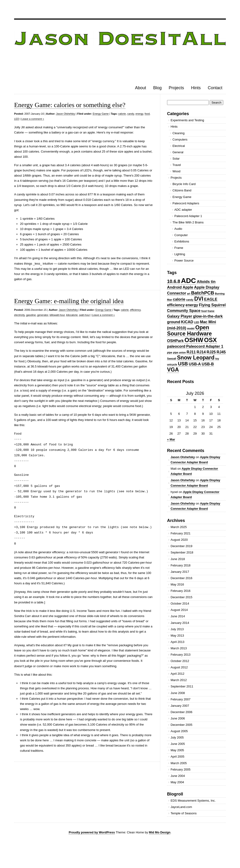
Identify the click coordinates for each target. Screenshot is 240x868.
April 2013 (178, 642)
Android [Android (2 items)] (174, 287)
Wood (176, 171)
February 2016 (181, 591)
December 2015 (182, 597)
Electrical (179, 146)
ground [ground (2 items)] (174, 322)
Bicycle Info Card (184, 184)
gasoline (31, 315)
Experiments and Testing (187, 120)
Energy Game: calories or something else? (70, 105)
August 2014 (179, 610)
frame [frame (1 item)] (211, 311)
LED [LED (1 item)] (197, 322)
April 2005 (178, 757)
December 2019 (182, 546)
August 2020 (179, 540)
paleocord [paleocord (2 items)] (176, 346)
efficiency (135, 310)
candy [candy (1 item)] (190, 300)
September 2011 (182, 686)
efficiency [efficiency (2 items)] (176, 305)
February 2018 (181, 565)
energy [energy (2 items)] (192, 305)
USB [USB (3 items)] (183, 364)
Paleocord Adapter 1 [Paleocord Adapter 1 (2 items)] (205, 346)
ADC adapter (183, 210)
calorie (122, 114)
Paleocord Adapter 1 (188, 216)
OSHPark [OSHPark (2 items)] (175, 341)
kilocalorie (72, 315)
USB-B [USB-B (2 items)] (208, 364)
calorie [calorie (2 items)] (179, 299)
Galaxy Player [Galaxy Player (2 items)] (180, 316)
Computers (180, 139)
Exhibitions (182, 241)
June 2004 (178, 776)
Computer (181, 235)
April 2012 (178, 674)
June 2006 (178, 718)
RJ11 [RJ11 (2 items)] (191, 352)
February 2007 (181, 699)
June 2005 (178, 744)
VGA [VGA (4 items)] (173, 370)
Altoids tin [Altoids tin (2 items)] (206, 282)
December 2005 (182, 725)
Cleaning (178, 133)
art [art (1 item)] (189, 294)
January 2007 (180, 706)
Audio (178, 229)
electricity (19, 315)
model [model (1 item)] (191, 328)
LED (17, 119)
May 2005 (177, 750)
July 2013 (177, 629)
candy (131, 114)
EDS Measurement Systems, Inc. (193, 801)
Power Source (184, 260)
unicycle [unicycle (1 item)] (172, 364)
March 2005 (179, 763)
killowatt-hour (57, 315)
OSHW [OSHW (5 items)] (194, 340)
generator (43, 315)
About (141, 88)
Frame (179, 248)
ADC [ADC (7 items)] (188, 281)
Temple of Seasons (184, 813)
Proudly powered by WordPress (92, 832)
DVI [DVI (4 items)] (199, 299)
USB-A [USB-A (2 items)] (195, 364)
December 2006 (182, 712)
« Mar (171, 439)
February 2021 (181, 533)
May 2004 (177, 782)
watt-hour (84, 315)
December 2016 (182, 578)
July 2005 (177, 737)
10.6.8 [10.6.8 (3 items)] (174, 281)
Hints (196, 88)
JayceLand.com (181, 807)
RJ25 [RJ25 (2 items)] (211, 352)
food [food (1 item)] (204, 311)
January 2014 (180, 623)
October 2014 (180, 604)
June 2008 (178, 693)
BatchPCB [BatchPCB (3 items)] (203, 293)
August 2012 (179, 667)
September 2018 (182, 552)
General (178, 152)
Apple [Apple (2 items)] (188, 287)
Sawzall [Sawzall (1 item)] (172, 359)
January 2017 (180, 572)
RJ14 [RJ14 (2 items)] (201, 352)
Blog (157, 88)
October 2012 (180, 661)
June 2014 (178, 616)
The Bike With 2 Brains (188, 222)
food (147, 114)
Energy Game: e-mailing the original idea (69, 301)
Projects (176, 88)
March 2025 (179, 527)
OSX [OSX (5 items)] (210, 340)
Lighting (180, 254)
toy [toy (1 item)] (217, 359)
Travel (177, 165)
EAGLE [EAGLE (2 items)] (211, 299)
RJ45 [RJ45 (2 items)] (221, 352)
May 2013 (177, 636)
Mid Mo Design (160, 832)
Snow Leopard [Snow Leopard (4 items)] (196, 358)
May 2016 (177, 584)
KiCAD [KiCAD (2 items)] (187, 322)
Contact (215, 88)
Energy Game (101, 114)
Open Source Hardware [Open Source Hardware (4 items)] (189, 331)
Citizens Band (182, 190)
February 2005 (181, 769)
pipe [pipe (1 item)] (170, 352)
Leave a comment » (33, 119)
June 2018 (178, 559)
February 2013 (181, 655)
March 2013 (179, 648)
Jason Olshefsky (66, 114)
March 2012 (179, 680)
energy (139, 114)
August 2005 (179, 731)
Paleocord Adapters (186, 203)
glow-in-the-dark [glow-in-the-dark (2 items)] (208, 316)
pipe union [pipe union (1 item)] (180, 352)
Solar (176, 159)
